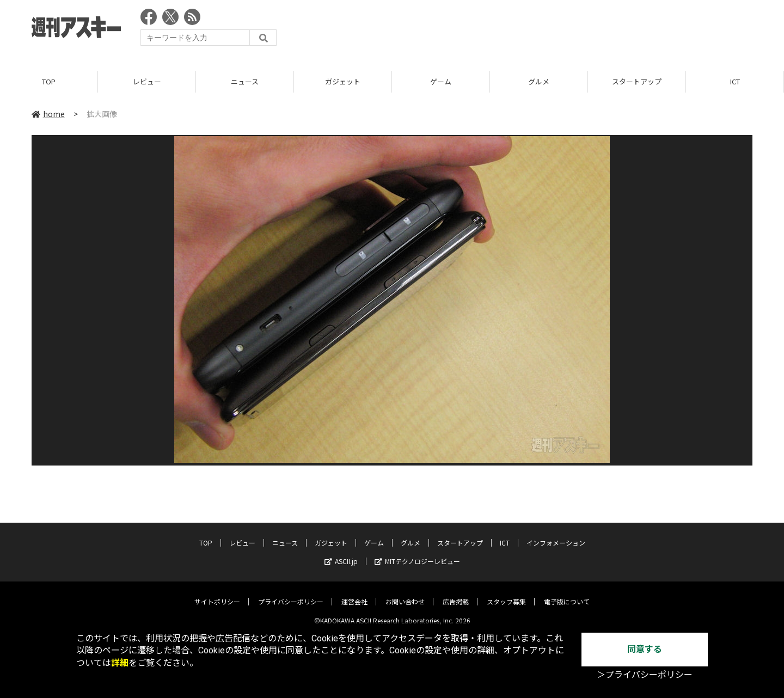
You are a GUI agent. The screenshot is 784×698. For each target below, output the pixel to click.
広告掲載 (456, 593)
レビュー (147, 81)
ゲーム (441, 81)
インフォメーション (556, 534)
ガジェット (343, 81)
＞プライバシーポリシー (645, 675)
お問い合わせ (405, 593)
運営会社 (354, 593)
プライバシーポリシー (291, 593)
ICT (735, 81)
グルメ (539, 81)
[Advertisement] (554, 30)
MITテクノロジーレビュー (417, 553)
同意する (645, 649)
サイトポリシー (217, 593)
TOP (49, 81)
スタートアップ (637, 81)
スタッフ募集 (506, 593)
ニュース (245, 81)
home (48, 114)
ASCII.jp (341, 553)
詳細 (120, 663)
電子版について (567, 593)
